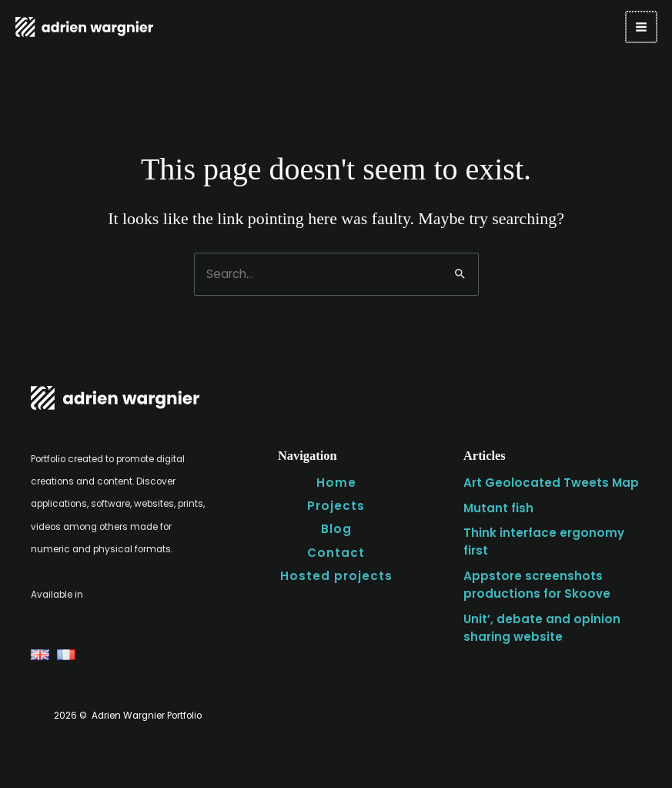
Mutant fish (498, 506)
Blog (336, 526)
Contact (336, 548)
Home (336, 481)
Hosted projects (336, 572)
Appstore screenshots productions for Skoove (533, 580)
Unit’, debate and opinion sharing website (538, 622)
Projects (336, 504)
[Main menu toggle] (641, 27)
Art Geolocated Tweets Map (546, 481)
